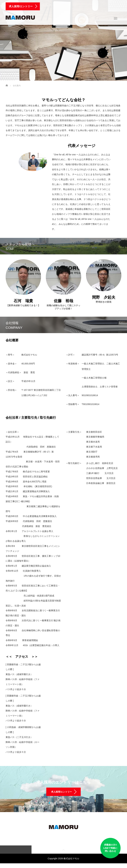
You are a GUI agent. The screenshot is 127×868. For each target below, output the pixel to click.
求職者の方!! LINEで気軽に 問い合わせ (103, 847)
